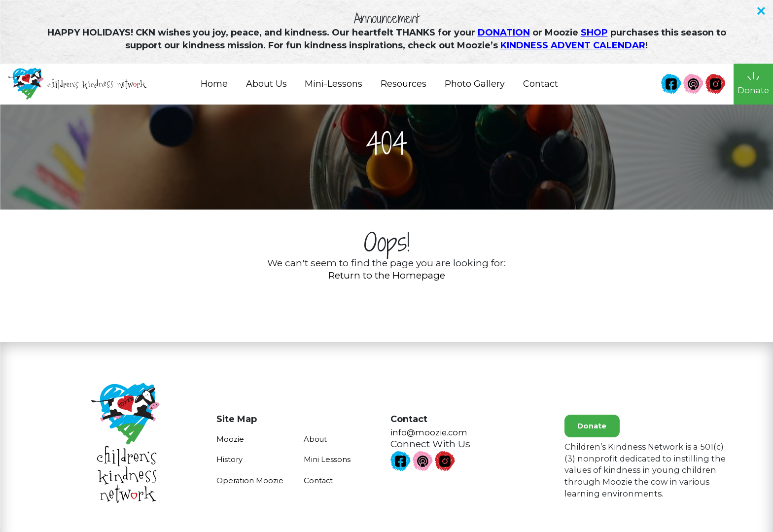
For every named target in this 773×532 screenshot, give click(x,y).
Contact (540, 87)
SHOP (594, 33)
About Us (266, 87)
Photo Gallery (474, 87)
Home (214, 87)
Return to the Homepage (387, 275)
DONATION (504, 33)
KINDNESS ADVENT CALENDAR (573, 45)
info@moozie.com (429, 432)
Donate (592, 426)
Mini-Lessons (334, 87)
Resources (404, 87)
